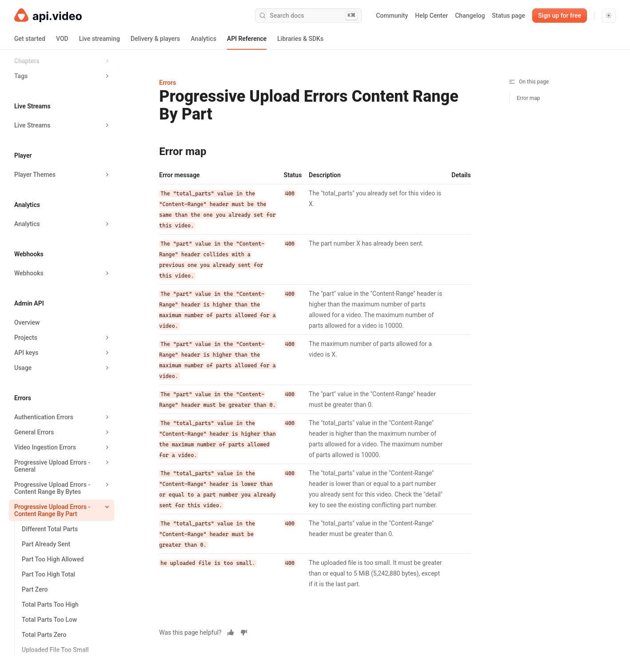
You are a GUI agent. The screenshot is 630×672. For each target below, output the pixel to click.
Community (392, 16)
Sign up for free (560, 16)
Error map (528, 98)
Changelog (470, 16)
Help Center (431, 16)
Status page (508, 16)
